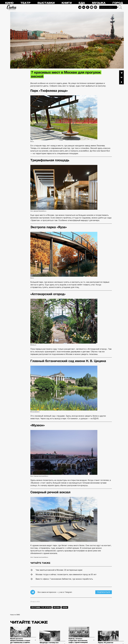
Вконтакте (121, 77)
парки (65, 607)
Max (95, 7)
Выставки (46, 3)
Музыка (99, 3)
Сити (12, 7)
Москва (57, 607)
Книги (67, 3)
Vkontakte (84, 7)
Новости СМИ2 (15, 615)
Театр (25, 3)
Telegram (80, 7)
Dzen (92, 7)
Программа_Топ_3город (41, 607)
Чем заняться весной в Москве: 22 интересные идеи (59, 570)
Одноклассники (121, 82)
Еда (82, 3)
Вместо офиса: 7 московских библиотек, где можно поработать (64, 579)
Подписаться (104, 592)
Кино (9, 3)
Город (118, 3)
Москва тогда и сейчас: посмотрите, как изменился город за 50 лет (66, 574)
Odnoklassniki (88, 7)
